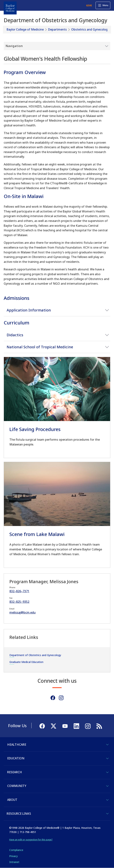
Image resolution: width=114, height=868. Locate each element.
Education (16, 758)
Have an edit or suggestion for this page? (31, 840)
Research (15, 772)
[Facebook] (53, 698)
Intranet (14, 862)
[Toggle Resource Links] (107, 814)
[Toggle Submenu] (57, 46)
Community (17, 786)
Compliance (16, 850)
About (12, 800)
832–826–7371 (19, 591)
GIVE (89, 5)
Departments (57, 29)
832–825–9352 (19, 602)
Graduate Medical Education (26, 662)
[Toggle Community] (107, 786)
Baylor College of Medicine (25, 29)
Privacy (13, 856)
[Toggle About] (107, 800)
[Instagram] (61, 698)
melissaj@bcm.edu (23, 612)
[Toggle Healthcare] (107, 745)
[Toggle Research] (107, 772)
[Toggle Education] (107, 758)
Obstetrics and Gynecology (90, 29)
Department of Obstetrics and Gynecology (35, 655)
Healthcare (17, 745)
